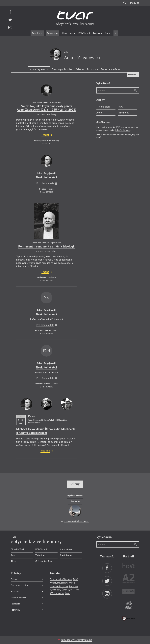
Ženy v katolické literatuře (61, 579)
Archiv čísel (66, 549)
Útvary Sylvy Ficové (70, 590)
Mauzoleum (62, 583)
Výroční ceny (55, 590)
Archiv (108, 33)
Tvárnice (97, 33)
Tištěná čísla (103, 107)
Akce (73, 33)
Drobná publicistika (62, 69)
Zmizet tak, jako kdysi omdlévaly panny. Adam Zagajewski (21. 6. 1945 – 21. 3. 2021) (46, 108)
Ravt (65, 33)
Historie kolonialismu (59, 586)
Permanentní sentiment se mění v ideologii (46, 246)
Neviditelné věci (46, 177)
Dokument (74, 586)
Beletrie (79, 69)
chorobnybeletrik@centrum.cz (76, 521)
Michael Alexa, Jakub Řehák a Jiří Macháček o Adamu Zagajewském (45, 431)
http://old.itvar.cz (123, 130)
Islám (67, 593)
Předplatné (66, 555)
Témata (52, 33)
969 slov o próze (57, 593)
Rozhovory (92, 69)
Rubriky (37, 33)
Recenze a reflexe (110, 69)
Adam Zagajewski (39, 69)
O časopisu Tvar (44, 561)
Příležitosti (84, 33)
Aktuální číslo (18, 549)
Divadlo (72, 583)
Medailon (133, 75)
